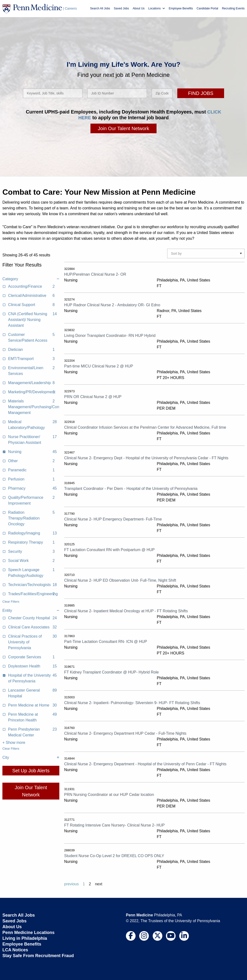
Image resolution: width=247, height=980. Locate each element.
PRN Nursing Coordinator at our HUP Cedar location (109, 794)
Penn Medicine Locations (28, 932)
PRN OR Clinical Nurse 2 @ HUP (93, 397)
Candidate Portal (207, 8)
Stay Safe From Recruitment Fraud (38, 955)
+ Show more (14, 742)
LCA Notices (15, 950)
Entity (31, 610)
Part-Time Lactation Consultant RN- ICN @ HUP (106, 641)
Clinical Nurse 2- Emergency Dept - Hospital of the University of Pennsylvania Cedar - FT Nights (146, 458)
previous (71, 884)
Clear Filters (11, 601)
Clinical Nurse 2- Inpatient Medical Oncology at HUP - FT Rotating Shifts (126, 611)
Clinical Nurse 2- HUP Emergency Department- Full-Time (113, 519)
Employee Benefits (181, 8)
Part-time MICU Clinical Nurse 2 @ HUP (99, 366)
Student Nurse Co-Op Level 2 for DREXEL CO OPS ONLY (114, 856)
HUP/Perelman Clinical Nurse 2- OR (95, 274)
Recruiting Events (233, 8)
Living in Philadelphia (25, 938)
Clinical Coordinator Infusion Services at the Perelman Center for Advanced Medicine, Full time (145, 427)
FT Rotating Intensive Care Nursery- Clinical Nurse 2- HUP (114, 825)
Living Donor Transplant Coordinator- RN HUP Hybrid (110, 335)
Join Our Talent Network (123, 128)
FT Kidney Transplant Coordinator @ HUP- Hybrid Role (111, 672)
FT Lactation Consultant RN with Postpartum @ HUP (109, 550)
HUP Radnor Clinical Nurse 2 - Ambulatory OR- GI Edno (112, 305)
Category (31, 279)
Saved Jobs (121, 8)
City (31, 757)
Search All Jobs (100, 8)
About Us (139, 8)
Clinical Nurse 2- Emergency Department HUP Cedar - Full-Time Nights (125, 733)
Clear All (8, 269)
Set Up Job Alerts (31, 770)
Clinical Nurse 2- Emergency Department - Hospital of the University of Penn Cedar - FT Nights (145, 764)
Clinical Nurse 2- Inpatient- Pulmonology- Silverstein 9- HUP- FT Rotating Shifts (132, 703)
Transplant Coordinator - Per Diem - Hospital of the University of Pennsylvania (131, 488)
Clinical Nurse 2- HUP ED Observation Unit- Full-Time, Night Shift (120, 580)
